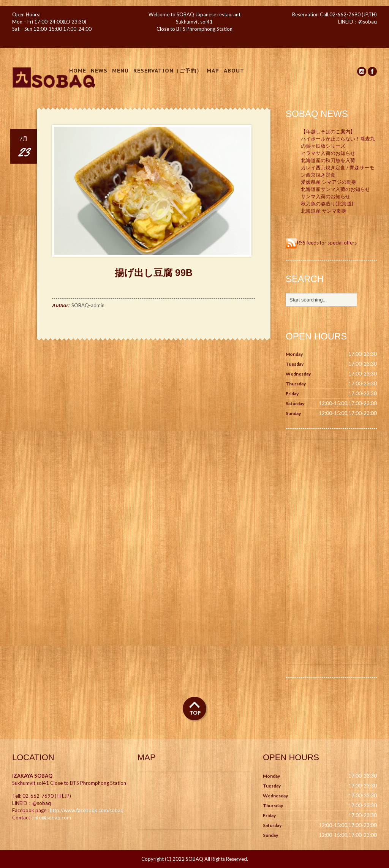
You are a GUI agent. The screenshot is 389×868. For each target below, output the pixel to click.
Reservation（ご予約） (168, 71)
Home (78, 71)
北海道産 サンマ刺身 (324, 211)
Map (213, 71)
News (99, 71)
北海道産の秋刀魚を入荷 (328, 160)
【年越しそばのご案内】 (328, 131)
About (234, 71)
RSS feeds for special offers (321, 243)
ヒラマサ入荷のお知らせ (328, 153)
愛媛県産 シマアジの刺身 (329, 182)
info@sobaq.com (52, 817)
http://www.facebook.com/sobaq (87, 810)
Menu (120, 71)
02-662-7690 (345, 14)
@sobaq (368, 22)
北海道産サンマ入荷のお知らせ (335, 189)
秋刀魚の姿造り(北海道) (327, 204)
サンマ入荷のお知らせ (326, 196)
